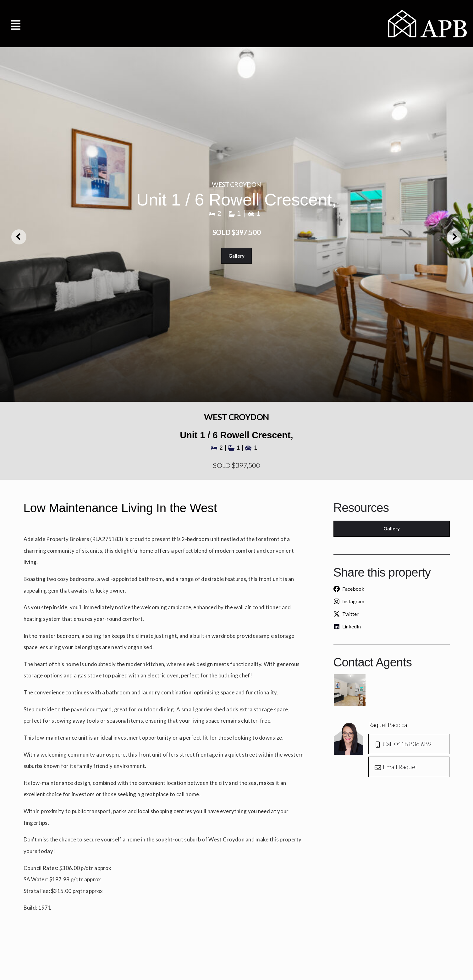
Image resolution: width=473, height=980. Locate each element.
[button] (16, 23)
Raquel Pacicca (388, 726)
